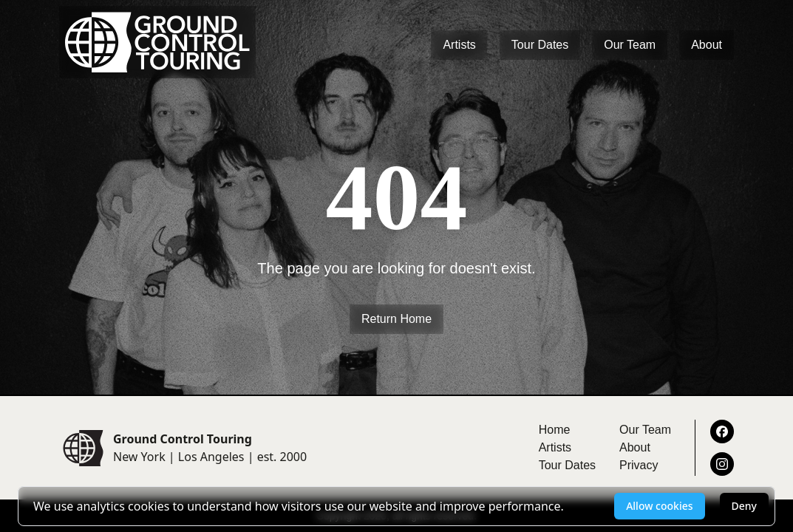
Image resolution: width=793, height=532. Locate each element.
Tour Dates (540, 45)
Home (555, 430)
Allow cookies (659, 506)
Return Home (396, 319)
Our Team (630, 45)
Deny (744, 506)
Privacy (639, 465)
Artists (459, 45)
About (707, 45)
